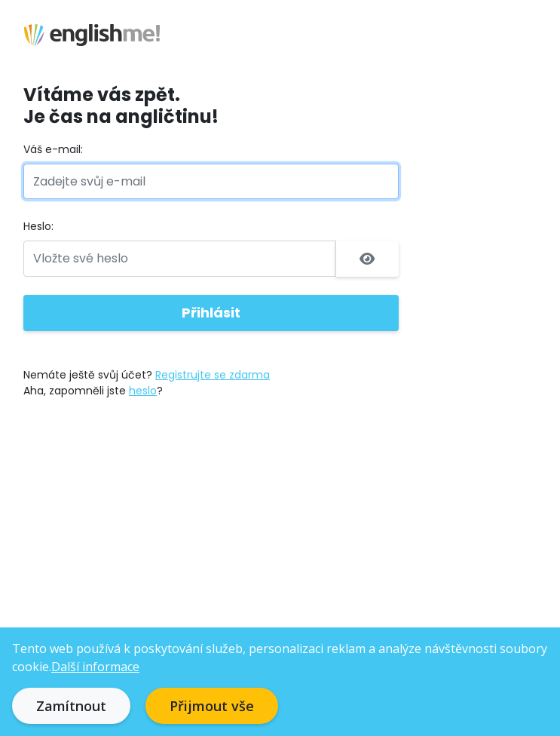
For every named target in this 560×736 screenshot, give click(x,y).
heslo (143, 391)
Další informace (95, 667)
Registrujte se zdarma (213, 375)
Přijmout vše (212, 706)
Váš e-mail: (53, 149)
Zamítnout (71, 706)
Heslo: (38, 226)
